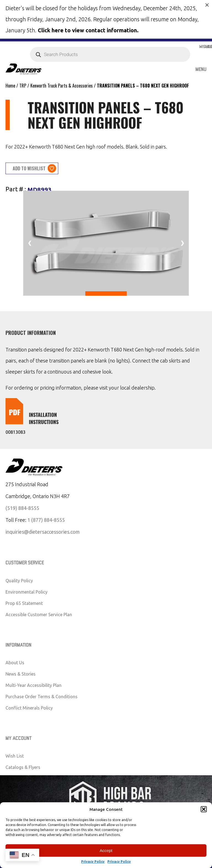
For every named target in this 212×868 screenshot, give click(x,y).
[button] (204, 809)
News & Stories (21, 673)
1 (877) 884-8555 (46, 519)
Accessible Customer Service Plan (39, 614)
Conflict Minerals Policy (29, 707)
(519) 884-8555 (22, 507)
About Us (15, 662)
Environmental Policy (26, 591)
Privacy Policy (93, 862)
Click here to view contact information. (88, 30)
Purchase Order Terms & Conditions (42, 696)
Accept (106, 850)
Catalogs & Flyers (23, 767)
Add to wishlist (29, 168)
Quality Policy (19, 580)
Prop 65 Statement (24, 602)
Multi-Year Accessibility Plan (34, 685)
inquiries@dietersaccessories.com (43, 531)
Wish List (15, 755)
